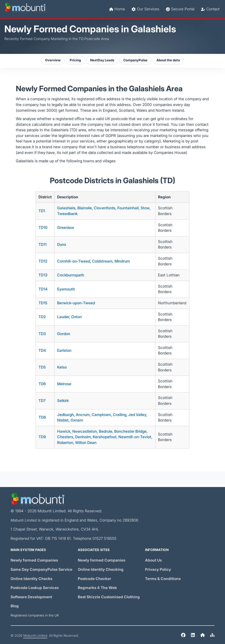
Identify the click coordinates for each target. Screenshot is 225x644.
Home (117, 9)
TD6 (42, 384)
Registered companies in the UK (35, 615)
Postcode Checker (94, 579)
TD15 (43, 303)
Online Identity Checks (31, 579)
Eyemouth (66, 289)
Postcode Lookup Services (35, 588)
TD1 (42, 211)
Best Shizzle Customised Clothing (109, 597)
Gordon (64, 334)
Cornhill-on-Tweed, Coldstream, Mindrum (93, 261)
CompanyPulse (135, 60)
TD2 (42, 317)
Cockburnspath (71, 275)
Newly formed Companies (34, 560)
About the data (168, 60)
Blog (15, 606)
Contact (210, 9)
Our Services (145, 9)
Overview (53, 60)
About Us (153, 560)
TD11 (43, 245)
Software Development (31, 597)
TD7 (42, 401)
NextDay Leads (102, 60)
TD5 (42, 367)
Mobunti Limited (35, 636)
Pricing (75, 60)
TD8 (42, 417)
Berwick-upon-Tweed (76, 303)
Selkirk (63, 401)
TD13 (43, 275)
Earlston (64, 351)
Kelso (62, 367)
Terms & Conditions (163, 579)
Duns (62, 245)
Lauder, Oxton (69, 317)
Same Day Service (41, 570)
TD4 (42, 351)
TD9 (42, 437)
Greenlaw (66, 228)
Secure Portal (180, 9)
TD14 (43, 289)
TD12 (43, 261)
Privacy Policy (158, 570)
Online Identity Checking (101, 570)
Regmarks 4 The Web (97, 588)
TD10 (43, 228)
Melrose (64, 384)
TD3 (42, 334)
